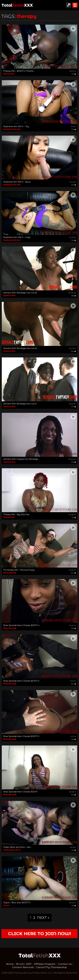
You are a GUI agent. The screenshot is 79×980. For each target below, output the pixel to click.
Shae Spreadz (10, 628)
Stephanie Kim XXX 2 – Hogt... (17, 237)
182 (74, 351)
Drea (18, 850)
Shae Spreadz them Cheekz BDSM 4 (21, 625)
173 (74, 407)
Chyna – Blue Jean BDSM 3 (17, 903)
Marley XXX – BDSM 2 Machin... (19, 71)
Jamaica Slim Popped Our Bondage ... (22, 459)
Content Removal (23, 967)
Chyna (6, 905)
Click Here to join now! (40, 934)
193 (74, 850)
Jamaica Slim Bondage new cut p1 (20, 404)
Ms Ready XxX (10, 573)
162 (74, 905)
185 (74, 628)
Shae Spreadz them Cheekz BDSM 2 (21, 736)
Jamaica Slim (9, 295)
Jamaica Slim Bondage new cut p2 (20, 348)
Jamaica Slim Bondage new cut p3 (20, 293)
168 (74, 296)
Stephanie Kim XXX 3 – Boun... (17, 182)
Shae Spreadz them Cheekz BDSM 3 (21, 681)
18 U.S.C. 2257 (24, 964)
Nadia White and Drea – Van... (17, 847)
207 (73, 573)
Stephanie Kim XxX (12, 129)
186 (74, 462)
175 (74, 74)
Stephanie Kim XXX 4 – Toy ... (17, 126)
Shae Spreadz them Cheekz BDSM (20, 792)
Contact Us (65, 964)
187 (74, 684)
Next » (43, 918)
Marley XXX (9, 74)
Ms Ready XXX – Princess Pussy (19, 570)
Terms (10, 964)
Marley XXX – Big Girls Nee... (17, 514)
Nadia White (9, 850)
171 (74, 517)
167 (74, 185)
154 (74, 240)
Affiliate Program (45, 964)
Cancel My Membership (52, 967)
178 (74, 129)
